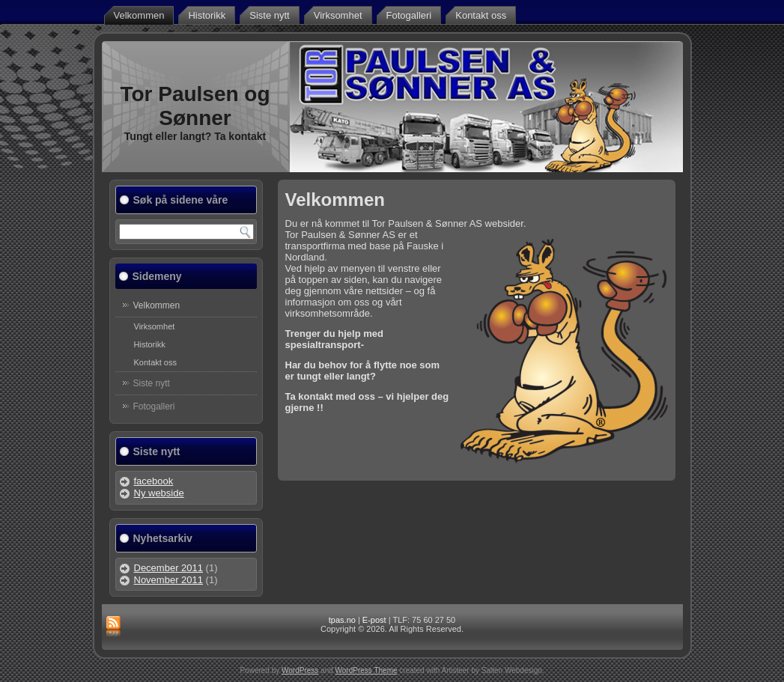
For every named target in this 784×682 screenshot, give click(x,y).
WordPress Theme (367, 670)
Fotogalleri (409, 15)
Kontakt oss (481, 15)
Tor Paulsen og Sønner (195, 106)
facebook (154, 481)
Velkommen (139, 15)
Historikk (207, 15)
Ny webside (159, 493)
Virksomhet (338, 15)
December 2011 (169, 568)
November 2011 (169, 580)
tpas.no (342, 620)
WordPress (300, 670)
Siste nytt (269, 15)
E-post (374, 620)
